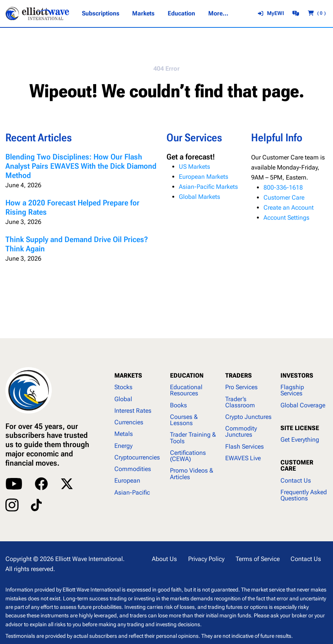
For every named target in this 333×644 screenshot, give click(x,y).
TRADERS (239, 375)
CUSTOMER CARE (297, 465)
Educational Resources (186, 390)
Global (123, 399)
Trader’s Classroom (240, 402)
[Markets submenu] (143, 14)
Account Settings (286, 218)
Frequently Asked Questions (304, 495)
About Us (164, 559)
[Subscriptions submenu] (101, 14)
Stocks (123, 387)
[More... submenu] (218, 14)
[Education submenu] (181, 14)
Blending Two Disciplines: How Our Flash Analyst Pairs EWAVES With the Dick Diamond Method (81, 166)
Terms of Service (258, 559)
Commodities (133, 469)
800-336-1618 (283, 187)
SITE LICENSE (300, 428)
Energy (123, 446)
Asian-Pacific (132, 492)
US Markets (195, 167)
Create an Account (289, 208)
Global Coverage (303, 405)
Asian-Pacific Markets (208, 187)
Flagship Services (292, 390)
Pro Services (241, 387)
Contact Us (296, 480)
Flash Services (245, 447)
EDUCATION (187, 375)
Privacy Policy (206, 559)
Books (178, 405)
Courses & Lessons (184, 420)
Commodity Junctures (241, 431)
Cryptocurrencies (137, 457)
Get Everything (300, 440)
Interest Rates (133, 411)
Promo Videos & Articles (192, 474)
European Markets (204, 177)
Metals (124, 434)
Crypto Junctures (248, 417)
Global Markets (200, 197)
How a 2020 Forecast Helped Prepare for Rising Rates (72, 208)
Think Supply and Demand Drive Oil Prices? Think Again (77, 244)
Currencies (129, 422)
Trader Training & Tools (193, 438)
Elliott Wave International (89, 559)
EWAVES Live (243, 458)
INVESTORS (297, 375)
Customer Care (284, 197)
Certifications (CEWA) (188, 456)
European (127, 480)
